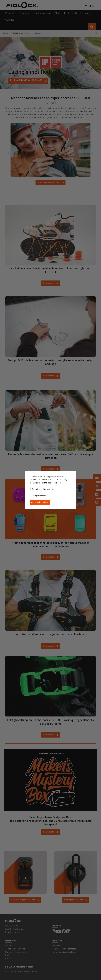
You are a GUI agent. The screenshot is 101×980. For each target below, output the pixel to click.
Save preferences (39, 496)
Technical (36, 489)
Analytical (49, 489)
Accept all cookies (40, 503)
